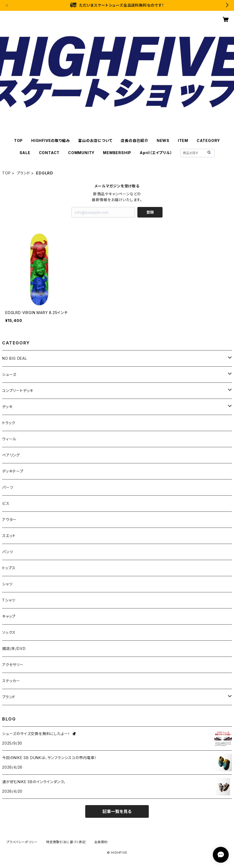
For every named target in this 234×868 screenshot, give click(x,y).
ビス (6, 503)
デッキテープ (13, 471)
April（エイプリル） (156, 153)
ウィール (9, 439)
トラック (9, 423)
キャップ (9, 616)
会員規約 (101, 842)
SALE (25, 153)
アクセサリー (13, 665)
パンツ (8, 552)
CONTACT (49, 153)
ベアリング (11, 455)
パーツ (8, 487)
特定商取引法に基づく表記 (66, 842)
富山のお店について (95, 140)
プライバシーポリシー (22, 842)
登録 (150, 212)
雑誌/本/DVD (14, 648)
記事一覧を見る (117, 811)
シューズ (9, 374)
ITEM (183, 140)
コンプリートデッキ (18, 391)
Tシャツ (9, 600)
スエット (9, 536)
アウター (9, 520)
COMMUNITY (81, 153)
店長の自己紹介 (134, 140)
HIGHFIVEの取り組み (50, 140)
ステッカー (11, 681)
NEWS (163, 140)
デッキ (7, 407)
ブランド (23, 173)
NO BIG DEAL (15, 358)
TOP (18, 140)
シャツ (7, 584)
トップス (9, 568)
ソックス (9, 632)
